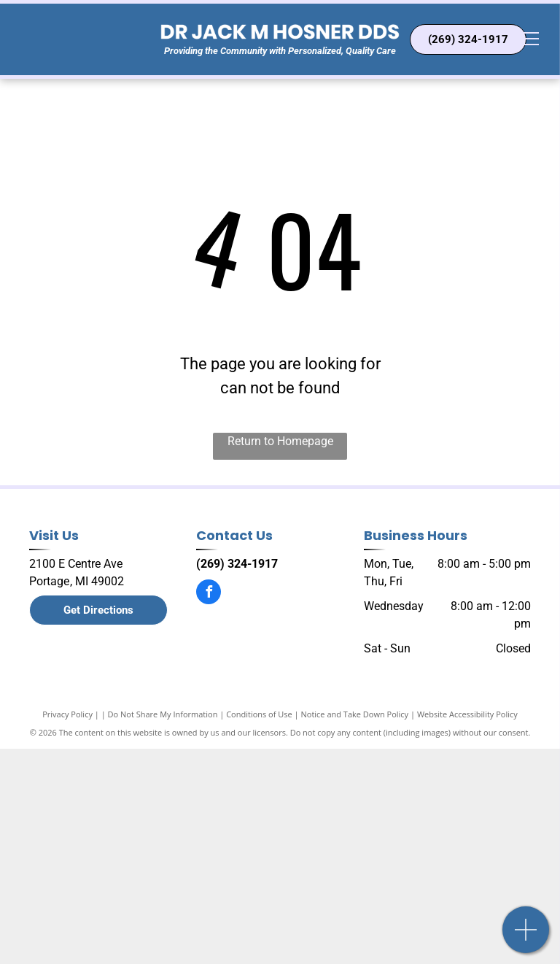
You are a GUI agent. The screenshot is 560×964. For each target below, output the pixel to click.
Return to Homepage (280, 441)
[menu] (528, 39)
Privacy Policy (67, 714)
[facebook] (209, 594)
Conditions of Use (259, 714)
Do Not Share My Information (163, 714)
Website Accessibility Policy (467, 714)
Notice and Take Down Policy (355, 714)
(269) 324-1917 (237, 564)
